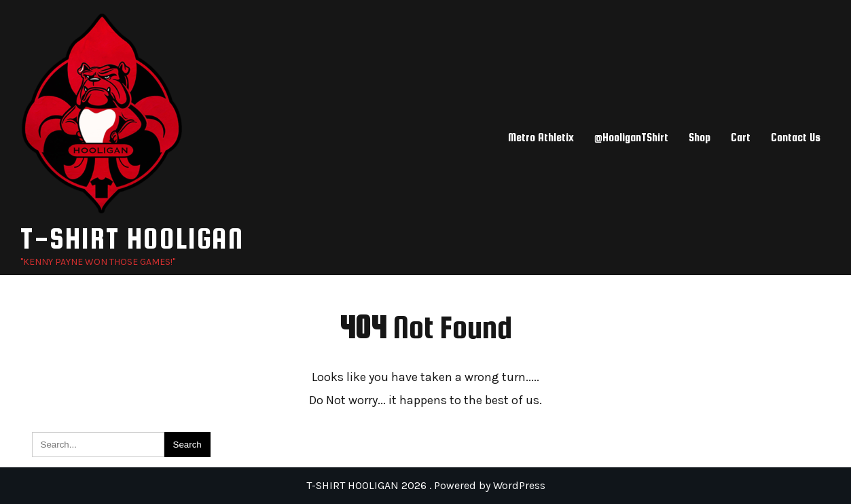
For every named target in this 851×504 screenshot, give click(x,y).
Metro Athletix (541, 138)
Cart (741, 138)
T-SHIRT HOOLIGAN (132, 238)
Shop (700, 138)
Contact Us (796, 138)
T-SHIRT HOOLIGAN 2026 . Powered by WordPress (426, 485)
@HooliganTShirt (631, 138)
